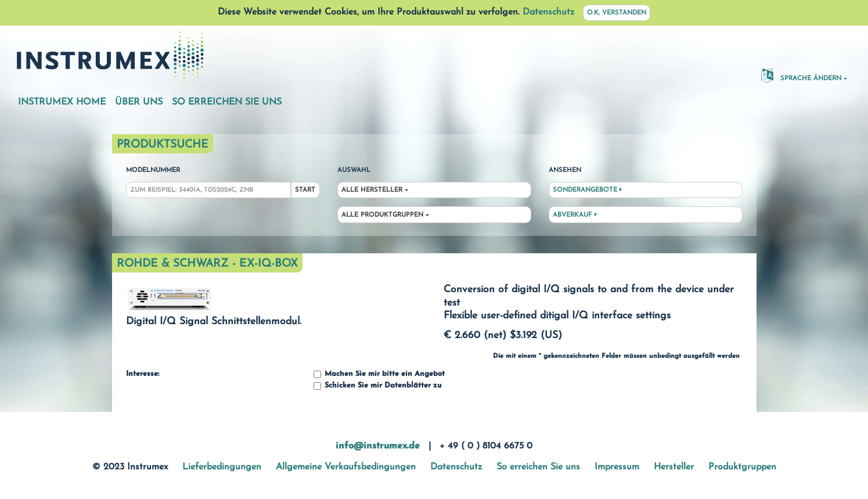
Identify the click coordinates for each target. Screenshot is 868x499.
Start (305, 190)
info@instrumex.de (378, 446)
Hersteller (674, 467)
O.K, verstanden (617, 13)
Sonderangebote (587, 190)
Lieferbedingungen (222, 467)
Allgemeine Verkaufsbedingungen (346, 467)
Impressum (617, 467)
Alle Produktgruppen (382, 215)
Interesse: (143, 374)
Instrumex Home (62, 102)
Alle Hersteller (372, 190)
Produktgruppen (742, 467)
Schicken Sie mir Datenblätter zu (377, 386)
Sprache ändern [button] (801, 75)
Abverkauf (575, 215)
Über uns (139, 102)
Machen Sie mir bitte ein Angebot (379, 374)
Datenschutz (548, 12)
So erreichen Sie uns (227, 102)
